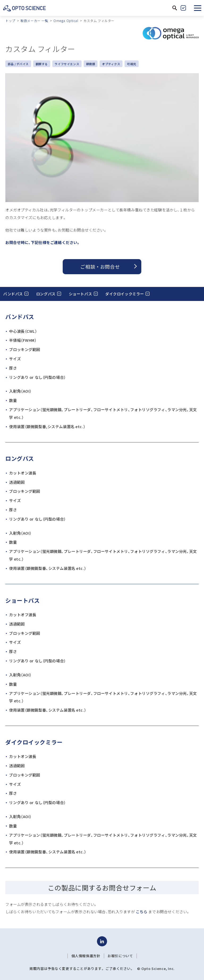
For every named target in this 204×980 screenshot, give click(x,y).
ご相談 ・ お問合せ (100, 267)
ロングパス (46, 294)
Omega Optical (66, 21)
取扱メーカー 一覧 (34, 21)
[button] (198, 8)
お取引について (120, 956)
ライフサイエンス (67, 64)
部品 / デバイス (18, 64)
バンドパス (13, 294)
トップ (10, 21)
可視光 (132, 64)
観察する (42, 64)
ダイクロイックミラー (125, 294)
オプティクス (111, 64)
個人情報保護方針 (86, 956)
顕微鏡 (91, 64)
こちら (142, 912)
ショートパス (80, 294)
